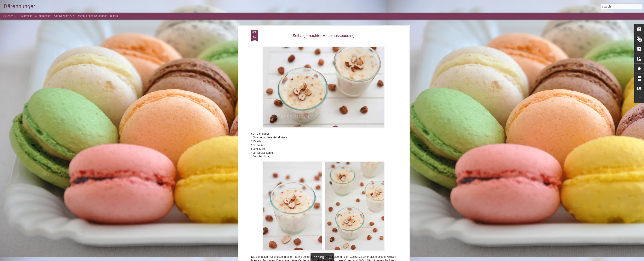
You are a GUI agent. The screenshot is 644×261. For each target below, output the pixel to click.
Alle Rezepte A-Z (64, 16)
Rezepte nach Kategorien (92, 16)
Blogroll (115, 16)
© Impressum (43, 16)
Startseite (27, 16)
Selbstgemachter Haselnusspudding (323, 36)
